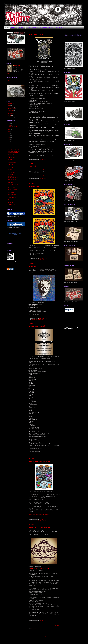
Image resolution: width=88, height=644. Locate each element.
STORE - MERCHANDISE (47, 27)
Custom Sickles (11, 155)
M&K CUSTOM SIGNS (13, 184)
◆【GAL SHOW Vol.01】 (37, 326)
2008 (9, 143)
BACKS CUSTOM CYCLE (13, 150)
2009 (9, 141)
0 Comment (45, 159)
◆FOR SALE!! (33, 266)
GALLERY (22, 27)
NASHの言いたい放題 (13, 189)
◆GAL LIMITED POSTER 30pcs (39, 462)
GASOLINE (10, 161)
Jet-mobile (10, 171)
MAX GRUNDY (11, 183)
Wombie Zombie (11, 206)
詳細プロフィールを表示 (12, 74)
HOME (7, 27)
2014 (9, 132)
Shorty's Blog (11, 203)
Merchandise (48, 521)
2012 (9, 135)
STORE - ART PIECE (32, 27)
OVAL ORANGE (11, 193)
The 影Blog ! (10, 174)
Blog (32, 180)
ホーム (42, 626)
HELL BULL (10, 168)
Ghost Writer (10, 164)
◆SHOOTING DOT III (36, 35)
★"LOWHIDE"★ (11, 181)
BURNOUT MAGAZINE (13, 153)
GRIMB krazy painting (13, 166)
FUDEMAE (10, 159)
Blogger (47, 637)
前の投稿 (57, 626)
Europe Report (11, 107)
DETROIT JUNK (11, 158)
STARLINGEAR (11, 204)
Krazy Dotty (17, 66)
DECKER (10, 156)
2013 (9, 133)
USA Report (10, 117)
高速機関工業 (11, 176)
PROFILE (14, 27)
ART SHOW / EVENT (62, 27)
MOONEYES (11, 186)
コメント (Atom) (35, 628)
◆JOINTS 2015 (34, 186)
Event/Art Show (37, 260)
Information (36, 180)
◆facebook (32, 166)
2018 (9, 123)
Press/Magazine (11, 114)
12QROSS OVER (12, 201)
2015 (9, 130)
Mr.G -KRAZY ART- (12, 188)
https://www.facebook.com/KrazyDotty (38, 169)
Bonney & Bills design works (14, 151)
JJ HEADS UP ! (11, 173)
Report (9, 115)
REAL (9, 199)
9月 (10, 125)
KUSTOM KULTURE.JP (13, 178)
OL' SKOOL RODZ (12, 191)
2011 (9, 137)
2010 (9, 139)
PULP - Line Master (12, 194)
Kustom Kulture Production (14, 179)
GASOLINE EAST (12, 163)
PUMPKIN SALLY (12, 196)
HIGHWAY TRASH (12, 169)
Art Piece (33, 320)
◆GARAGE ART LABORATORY (39, 527)
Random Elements (12, 198)
